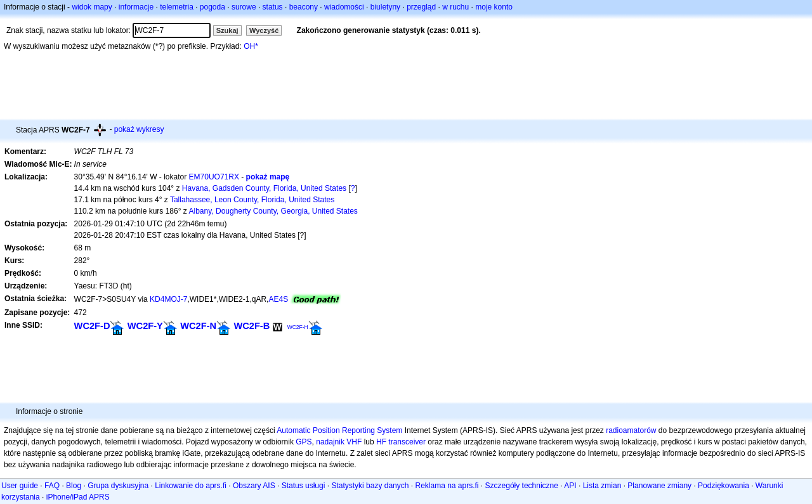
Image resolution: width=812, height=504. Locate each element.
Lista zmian (602, 486)
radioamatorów (631, 430)
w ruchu (455, 7)
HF (381, 442)
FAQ (52, 486)
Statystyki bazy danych (370, 486)
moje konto (494, 7)
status (273, 7)
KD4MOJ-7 (168, 299)
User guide (20, 486)
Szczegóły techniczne (522, 486)
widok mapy (92, 7)
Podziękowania (724, 486)
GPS (304, 442)
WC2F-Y (145, 326)
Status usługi (304, 486)
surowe (244, 7)
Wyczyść (264, 30)
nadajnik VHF (339, 442)
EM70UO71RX (214, 177)
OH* (251, 46)
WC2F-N (198, 326)
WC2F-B (252, 326)
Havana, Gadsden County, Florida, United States (264, 188)
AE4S (278, 299)
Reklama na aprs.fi (447, 486)
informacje (136, 7)
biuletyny (385, 7)
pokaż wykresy (139, 129)
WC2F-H (298, 327)
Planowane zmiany (659, 486)
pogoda (213, 7)
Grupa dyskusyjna (118, 486)
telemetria (177, 7)
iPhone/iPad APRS (78, 497)
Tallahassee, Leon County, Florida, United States (252, 200)
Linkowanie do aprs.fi (191, 486)
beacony (304, 7)
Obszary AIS (254, 486)
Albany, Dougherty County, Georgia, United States (273, 211)
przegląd (421, 7)
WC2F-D (92, 326)
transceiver (407, 442)
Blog (74, 486)
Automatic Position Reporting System (339, 430)
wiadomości (344, 7)
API (570, 486)
